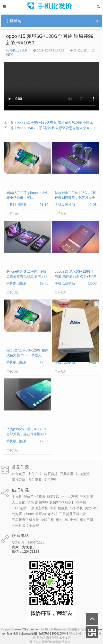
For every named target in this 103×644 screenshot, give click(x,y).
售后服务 (35, 480)
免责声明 (51, 480)
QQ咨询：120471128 (28, 542)
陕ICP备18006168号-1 (54, 634)
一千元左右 (69, 496)
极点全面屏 (31, 526)
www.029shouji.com (27, 629)
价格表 (40, 496)
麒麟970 (56, 502)
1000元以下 (21, 508)
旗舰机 (63, 508)
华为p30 (62, 520)
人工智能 (19, 502)
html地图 (13, 634)
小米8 (16, 526)
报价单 (29, 496)
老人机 (52, 514)
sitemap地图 (29, 634)
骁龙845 (91, 508)
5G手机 (81, 502)
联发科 (68, 502)
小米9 (74, 520)
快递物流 (83, 474)
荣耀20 (41, 514)
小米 (53, 508)
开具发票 (67, 474)
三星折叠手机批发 (73, 514)
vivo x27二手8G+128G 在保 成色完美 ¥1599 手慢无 (54, 122)
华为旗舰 (86, 496)
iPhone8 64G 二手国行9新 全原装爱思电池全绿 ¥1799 (56, 128)
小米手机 (76, 508)
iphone (29, 514)
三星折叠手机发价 (26, 520)
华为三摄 (86, 520)
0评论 (10, 55)
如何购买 (19, 474)
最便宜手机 (40, 508)
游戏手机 (47, 520)
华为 (30, 502)
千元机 (17, 496)
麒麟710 (53, 496)
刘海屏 (17, 514)
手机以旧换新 (19, 50)
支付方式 (35, 474)
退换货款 (19, 480)
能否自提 (51, 474)
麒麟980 (41, 502)
